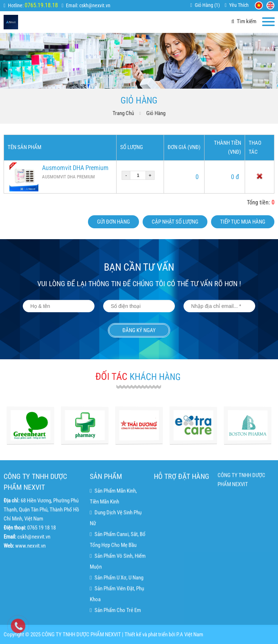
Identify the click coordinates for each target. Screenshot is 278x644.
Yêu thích (239, 5)
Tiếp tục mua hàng (243, 222)
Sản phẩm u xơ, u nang (116, 609)
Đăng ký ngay (139, 330)
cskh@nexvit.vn (95, 5)
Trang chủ (123, 113)
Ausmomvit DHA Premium (75, 168)
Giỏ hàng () (207, 5)
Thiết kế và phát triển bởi (150, 638)
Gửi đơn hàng (113, 222)
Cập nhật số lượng (175, 222)
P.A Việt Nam (190, 638)
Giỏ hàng (156, 113)
